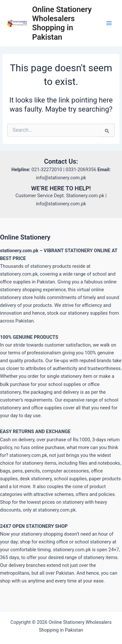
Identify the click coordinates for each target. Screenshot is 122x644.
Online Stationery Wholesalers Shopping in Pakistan (62, 23)
